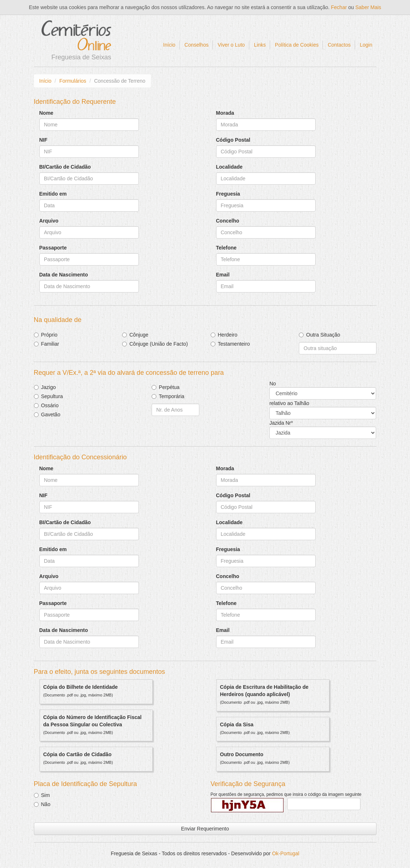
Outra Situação (323, 335)
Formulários (73, 81)
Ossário (50, 405)
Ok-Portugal (286, 853)
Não (46, 804)
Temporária (172, 396)
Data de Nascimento (64, 275)
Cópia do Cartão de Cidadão (77, 754)
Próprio (49, 335)
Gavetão (51, 415)
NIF (44, 140)
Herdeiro (228, 335)
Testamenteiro (234, 344)
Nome (46, 113)
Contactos (339, 45)
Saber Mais (368, 7)
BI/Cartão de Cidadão (65, 167)
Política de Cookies (297, 45)
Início (169, 45)
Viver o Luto (231, 45)
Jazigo (48, 387)
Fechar (339, 7)
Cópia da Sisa (237, 724)
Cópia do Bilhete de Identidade (81, 687)
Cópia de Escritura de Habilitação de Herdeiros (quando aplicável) (264, 691)
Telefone (227, 248)
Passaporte (53, 248)
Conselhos (196, 45)
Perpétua (169, 387)
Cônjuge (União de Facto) (159, 344)
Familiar (50, 344)
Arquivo (49, 221)
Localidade (229, 167)
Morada (225, 113)
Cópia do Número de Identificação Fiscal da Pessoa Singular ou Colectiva (93, 721)
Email (223, 275)
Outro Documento (242, 754)
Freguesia (228, 194)
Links (260, 45)
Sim (46, 795)
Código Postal (233, 140)
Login (366, 45)
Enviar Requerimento (205, 829)
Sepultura (52, 396)
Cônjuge (139, 335)
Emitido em (53, 194)
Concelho (228, 221)
